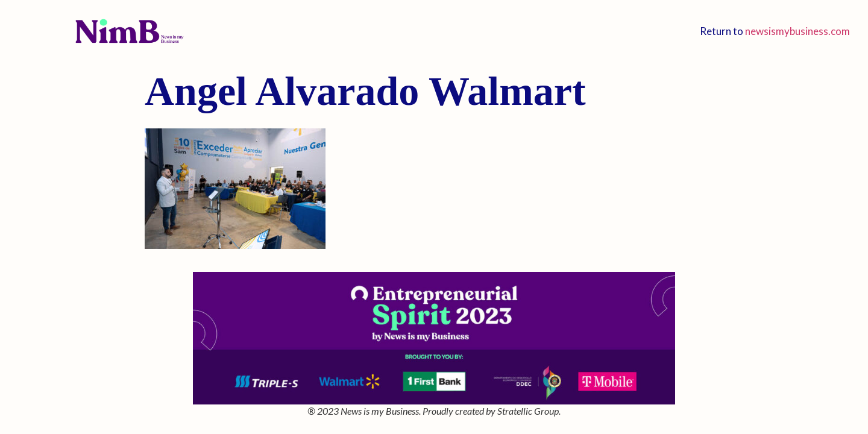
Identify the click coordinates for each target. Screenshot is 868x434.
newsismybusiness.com (797, 31)
